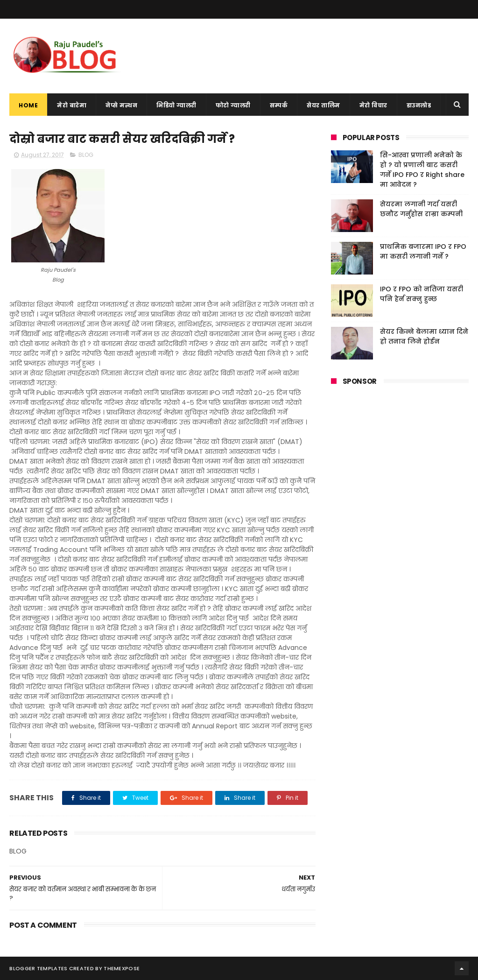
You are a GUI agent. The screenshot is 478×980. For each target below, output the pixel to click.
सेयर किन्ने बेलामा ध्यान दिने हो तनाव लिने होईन (424, 336)
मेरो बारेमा (72, 105)
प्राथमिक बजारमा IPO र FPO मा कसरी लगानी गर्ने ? (423, 251)
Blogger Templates (38, 968)
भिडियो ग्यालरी (176, 105)
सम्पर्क (279, 105)
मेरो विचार (373, 105)
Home (28, 105)
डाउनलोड (419, 105)
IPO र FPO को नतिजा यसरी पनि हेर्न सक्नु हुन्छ (422, 294)
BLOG (86, 155)
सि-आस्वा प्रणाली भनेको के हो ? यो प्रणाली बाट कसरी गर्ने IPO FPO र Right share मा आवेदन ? (422, 170)
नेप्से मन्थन (121, 105)
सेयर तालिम (323, 105)
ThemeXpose (122, 968)
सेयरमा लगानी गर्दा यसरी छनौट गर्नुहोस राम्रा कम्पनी (421, 209)
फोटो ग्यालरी (233, 105)
